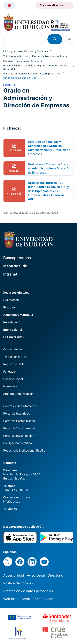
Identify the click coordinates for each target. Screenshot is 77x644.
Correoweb (11, 300)
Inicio (6, 51)
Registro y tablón (15, 364)
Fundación (10, 371)
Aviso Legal (36, 575)
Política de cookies (18, 583)
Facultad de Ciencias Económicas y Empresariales (32, 74)
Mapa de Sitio (15, 266)
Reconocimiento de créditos (48, 56)
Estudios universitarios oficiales (21, 61)
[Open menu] (70, 39)
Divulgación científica (18, 443)
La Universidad (14, 337)
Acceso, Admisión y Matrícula (31, 51)
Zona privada (43, 599)
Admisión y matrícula (18, 315)
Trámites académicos (16, 56)
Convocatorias (13, 349)
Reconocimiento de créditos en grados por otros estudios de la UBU (36, 67)
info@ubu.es (12, 501)
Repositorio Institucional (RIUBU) (25, 450)
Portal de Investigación (19, 436)
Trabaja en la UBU (15, 357)
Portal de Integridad (17, 413)
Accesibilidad (14, 575)
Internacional (13, 330)
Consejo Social (13, 379)
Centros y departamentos (20, 406)
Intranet (10, 274)
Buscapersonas (17, 258)
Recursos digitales (16, 292)
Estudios (10, 307)
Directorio (55, 575)
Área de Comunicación (18, 394)
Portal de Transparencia (19, 428)
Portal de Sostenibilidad (19, 421)
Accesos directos (52, 5)
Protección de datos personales (28, 591)
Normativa (10, 386)
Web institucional (17, 599)
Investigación (13, 322)
